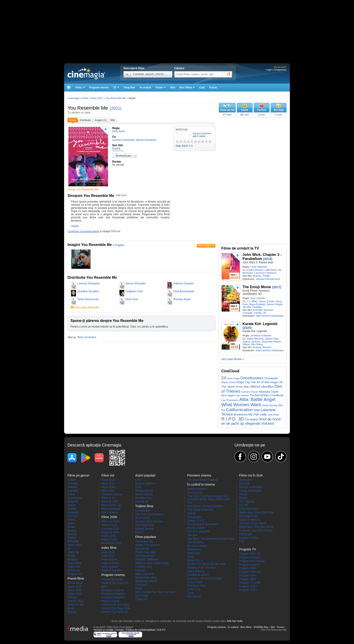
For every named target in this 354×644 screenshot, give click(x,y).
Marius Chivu (229, 382)
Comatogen (194, 517)
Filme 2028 (108, 480)
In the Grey (194, 589)
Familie (258, 313)
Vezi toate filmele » (233, 359)
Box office (246, 627)
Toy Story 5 (194, 597)
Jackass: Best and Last (149, 521)
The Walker (252, 420)
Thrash (243, 494)
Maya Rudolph (257, 304)
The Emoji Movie (257, 287)
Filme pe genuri (78, 475)
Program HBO (248, 579)
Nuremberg (142, 549)
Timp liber (129, 87)
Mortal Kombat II (197, 489)
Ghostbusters (252, 378)
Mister (71, 527)
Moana (243, 498)
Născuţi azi (142, 502)
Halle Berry (271, 270)
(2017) (277, 287)
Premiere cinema (112, 494)
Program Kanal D (249, 565)
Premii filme (76, 578)
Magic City (243, 382)
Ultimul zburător (262, 386)
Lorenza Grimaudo (88, 283)
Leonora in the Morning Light (204, 578)
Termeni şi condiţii (103, 630)
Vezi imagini (205, 245)
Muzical (72, 534)
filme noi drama (87, 337)
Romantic (73, 541)
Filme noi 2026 (110, 521)
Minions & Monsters (251, 487)
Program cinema (99, 87)
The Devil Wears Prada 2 (202, 480)
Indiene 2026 (109, 540)
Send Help (142, 596)
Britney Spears (144, 491)
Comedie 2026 (110, 529)
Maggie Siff (277, 382)
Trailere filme (144, 506)
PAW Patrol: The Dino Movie (256, 527)
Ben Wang (257, 344)
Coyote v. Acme (248, 538)
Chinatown (271, 378)
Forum (213, 87)
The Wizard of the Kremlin (203, 524)
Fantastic (73, 512)
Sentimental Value (146, 578)
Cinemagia (73, 98)
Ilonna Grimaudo (136, 283)
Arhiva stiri (74, 570)
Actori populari (110, 567)
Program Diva (247, 576)
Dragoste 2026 (110, 532)
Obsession (246, 480)
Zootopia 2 (142, 585)
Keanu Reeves (255, 270)
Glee (257, 410)
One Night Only (144, 525)
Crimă (71, 494)
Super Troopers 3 (250, 520)
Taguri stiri (74, 567)
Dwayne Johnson (146, 484)
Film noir (73, 516)
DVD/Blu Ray (261, 627)
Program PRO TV (250, 554)
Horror (71, 520)
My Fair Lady (257, 414)
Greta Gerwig (269, 405)
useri (227, 115)
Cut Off (243, 505)
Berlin (71, 608)
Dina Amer (132, 299)
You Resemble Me (88, 108)
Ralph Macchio (255, 339)
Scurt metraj (75, 545)
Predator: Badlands (147, 559)
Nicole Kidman (144, 494)
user (262, 115)
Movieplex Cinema (113, 590)
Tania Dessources (88, 299)
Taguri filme (74, 563)
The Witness (143, 511)
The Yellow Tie (144, 541)
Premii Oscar (75, 583)
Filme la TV (108, 498)
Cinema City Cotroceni (115, 583)
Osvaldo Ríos (143, 498)
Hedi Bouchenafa (184, 291)
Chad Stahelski (259, 267)
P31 (241, 541)
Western (72, 559)
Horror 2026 (109, 536)
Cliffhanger (246, 534)
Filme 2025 (108, 491)
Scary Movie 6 (196, 571)
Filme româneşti (111, 509)
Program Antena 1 (250, 557)
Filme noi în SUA (251, 475)
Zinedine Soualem (88, 291)
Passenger (194, 553)
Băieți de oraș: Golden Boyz (152, 563)
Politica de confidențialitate (140, 630)
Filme (85, 98)
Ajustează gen (123, 156)
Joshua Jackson (251, 342)
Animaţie (258, 310)
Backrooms (194, 550)
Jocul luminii (143, 518)
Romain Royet (182, 299)
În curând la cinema (201, 484)
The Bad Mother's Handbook (267, 395)
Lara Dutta (273, 415)
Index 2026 (108, 552)
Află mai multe (235, 621)
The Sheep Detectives (200, 510)
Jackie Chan (272, 339)
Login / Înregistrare (276, 70)
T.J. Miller (252, 301)
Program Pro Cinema (252, 561)
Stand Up (73, 552)
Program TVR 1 (248, 586)
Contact (119, 630)
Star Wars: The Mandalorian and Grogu (211, 539)
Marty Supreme (144, 574)
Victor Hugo (233, 378)
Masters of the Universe (201, 568)
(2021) (116, 108)
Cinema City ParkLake (115, 612)
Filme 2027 (108, 484)
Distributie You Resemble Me (92, 277)
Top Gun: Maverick (198, 531)
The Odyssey (247, 502)
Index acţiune (109, 559)
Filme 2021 (97, 98)
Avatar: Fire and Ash (148, 545)
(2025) (247, 328)
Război (72, 538)
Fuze (190, 557)
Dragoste (73, 502)
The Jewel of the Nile (235, 387)
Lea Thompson (230, 400)
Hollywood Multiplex (113, 594)
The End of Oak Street (253, 523)
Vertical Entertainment (268, 279)
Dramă (72, 505)
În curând (145, 87)
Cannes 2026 (76, 601)
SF (265, 313)
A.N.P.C (161, 630)
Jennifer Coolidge (252, 307)
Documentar (75, 498)
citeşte (75, 226)
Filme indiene (109, 512)
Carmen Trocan (250, 392)
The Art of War (260, 382)
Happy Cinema (110, 601)
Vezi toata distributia (87, 307)
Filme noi (108, 475)
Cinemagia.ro (86, 73)
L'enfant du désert (198, 575)
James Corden (267, 301)
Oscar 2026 (75, 587)
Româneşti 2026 (111, 543)
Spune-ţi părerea (202, 133)
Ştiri (173, 87)
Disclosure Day (196, 586)
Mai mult (121, 195)
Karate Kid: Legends (260, 324)
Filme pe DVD (110, 502)
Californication (239, 410)
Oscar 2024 (75, 594)
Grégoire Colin (134, 291)
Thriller (266, 276)
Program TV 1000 (250, 583)
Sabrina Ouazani (183, 283)
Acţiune (257, 276)
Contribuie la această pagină (83, 231)
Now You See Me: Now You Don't (155, 592)
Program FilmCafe (250, 572)
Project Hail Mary (146, 552)
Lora (138, 480)
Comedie (247, 313)
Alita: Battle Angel (257, 399)
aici (139, 327)
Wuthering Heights (146, 581)
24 (224, 378)
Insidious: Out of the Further (256, 531)
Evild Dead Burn (249, 509)
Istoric (71, 523)
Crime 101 (141, 599)
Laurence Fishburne (265, 273)
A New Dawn (195, 582)
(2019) (268, 259)
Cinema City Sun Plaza (115, 605)
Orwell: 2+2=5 (196, 521)
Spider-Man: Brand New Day (256, 512)
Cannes (72, 597)
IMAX (105, 587)
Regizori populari (112, 570)
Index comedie (110, 563)
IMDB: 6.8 (187, 146)
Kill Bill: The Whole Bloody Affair (206, 564)
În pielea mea (143, 567)
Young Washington (250, 491)
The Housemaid (145, 556)
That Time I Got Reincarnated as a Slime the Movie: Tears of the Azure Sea (208, 499)
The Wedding (195, 542)
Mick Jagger (228, 395)
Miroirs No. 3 (195, 560)
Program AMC (248, 568)
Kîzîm (139, 588)
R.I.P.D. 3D (233, 419)
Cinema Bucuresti (112, 579)
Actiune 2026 (109, 525)
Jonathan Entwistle (261, 335)
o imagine (118, 245)
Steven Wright (275, 304)
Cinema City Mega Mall (115, 608)
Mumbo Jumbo (144, 529)
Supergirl (245, 484)
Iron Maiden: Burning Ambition (205, 506)
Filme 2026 (108, 487)
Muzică (72, 531)
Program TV (75, 574)
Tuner (191, 593)
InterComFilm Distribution (270, 316)
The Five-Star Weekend (150, 514)
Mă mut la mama (197, 546)
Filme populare (146, 537)
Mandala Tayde (269, 392)
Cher (138, 487)
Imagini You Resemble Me (90, 245)
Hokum (140, 532)
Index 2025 (108, 556)
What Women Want (241, 405)
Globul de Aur (76, 605)
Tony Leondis (258, 298)
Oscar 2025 (75, 590)
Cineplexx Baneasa (113, 597)
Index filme (109, 548)
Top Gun (192, 535)
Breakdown (241, 415)
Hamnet (140, 570)
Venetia (72, 612)
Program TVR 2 (248, 590)
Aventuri (268, 310)
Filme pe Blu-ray (111, 505)
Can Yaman (242, 395)
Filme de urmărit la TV (240, 248)
